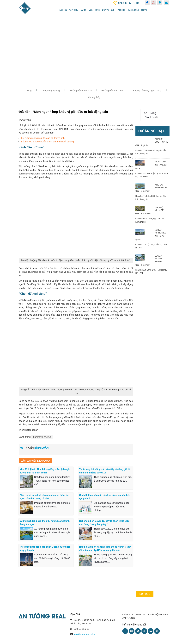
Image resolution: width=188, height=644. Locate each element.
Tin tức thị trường (50, 90)
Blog (29, 90)
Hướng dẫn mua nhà (81, 90)
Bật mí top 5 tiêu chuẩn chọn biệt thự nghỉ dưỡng (47, 142)
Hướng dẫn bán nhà (112, 90)
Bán (91, 10)
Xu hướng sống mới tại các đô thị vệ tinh (43, 138)
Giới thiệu (74, 10)
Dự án (83, 10)
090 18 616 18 (129, 3)
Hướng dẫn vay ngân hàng (147, 90)
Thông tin (121, 10)
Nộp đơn (145, 594)
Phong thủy (94, 97)
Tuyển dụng (133, 10)
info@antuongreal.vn (85, 634)
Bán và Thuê (108, 10)
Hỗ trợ (144, 10)
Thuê (97, 10)
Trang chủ (62, 10)
